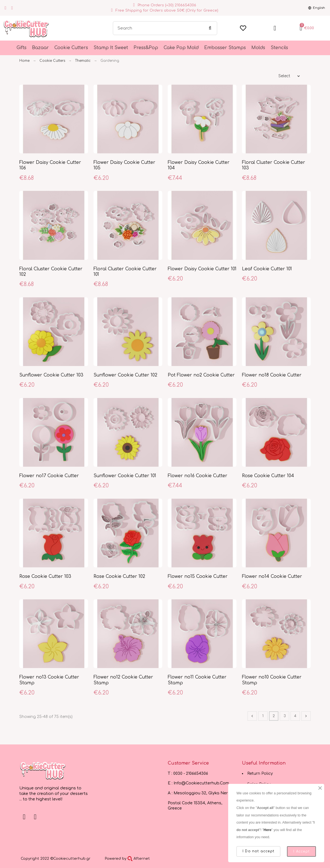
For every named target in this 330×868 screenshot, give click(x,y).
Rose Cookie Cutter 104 (268, 476)
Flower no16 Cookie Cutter (198, 476)
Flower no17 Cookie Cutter (49, 476)
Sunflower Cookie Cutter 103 (51, 375)
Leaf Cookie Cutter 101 (267, 269)
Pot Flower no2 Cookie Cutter (201, 375)
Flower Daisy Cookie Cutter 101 (202, 269)
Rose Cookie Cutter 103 (45, 576)
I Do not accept (258, 851)
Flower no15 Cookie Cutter (198, 576)
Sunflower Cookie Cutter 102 (125, 375)
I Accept (301, 851)
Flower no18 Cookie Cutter (272, 375)
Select (284, 76)
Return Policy (260, 774)
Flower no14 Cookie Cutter (272, 576)
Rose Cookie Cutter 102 (119, 576)
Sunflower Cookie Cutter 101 (125, 476)
